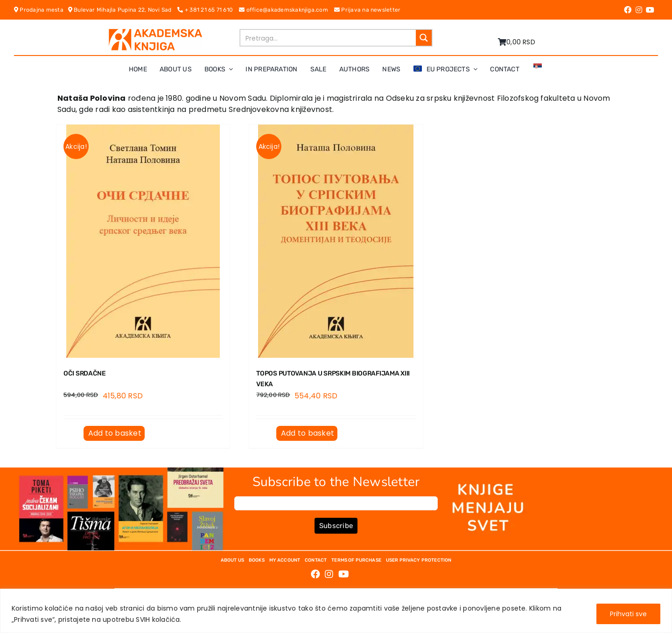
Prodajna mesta (41, 10)
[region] (336, 611)
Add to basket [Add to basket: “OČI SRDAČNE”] (115, 433)
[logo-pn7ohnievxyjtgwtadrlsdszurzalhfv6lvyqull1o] (155, 32)
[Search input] (329, 38)
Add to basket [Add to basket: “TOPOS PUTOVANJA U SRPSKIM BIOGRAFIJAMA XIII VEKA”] (308, 433)
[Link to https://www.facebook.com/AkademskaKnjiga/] (628, 10)
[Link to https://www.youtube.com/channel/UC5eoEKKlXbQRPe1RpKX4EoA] (650, 10)
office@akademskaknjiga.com (287, 10)
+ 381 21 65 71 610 (208, 10)
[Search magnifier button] (424, 38)
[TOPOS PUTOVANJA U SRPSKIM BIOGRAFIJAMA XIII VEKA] (336, 241)
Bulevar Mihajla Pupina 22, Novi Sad (123, 10)
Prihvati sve (628, 614)
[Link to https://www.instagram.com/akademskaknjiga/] (639, 10)
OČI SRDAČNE (85, 373)
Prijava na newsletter (367, 10)
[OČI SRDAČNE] (143, 241)
